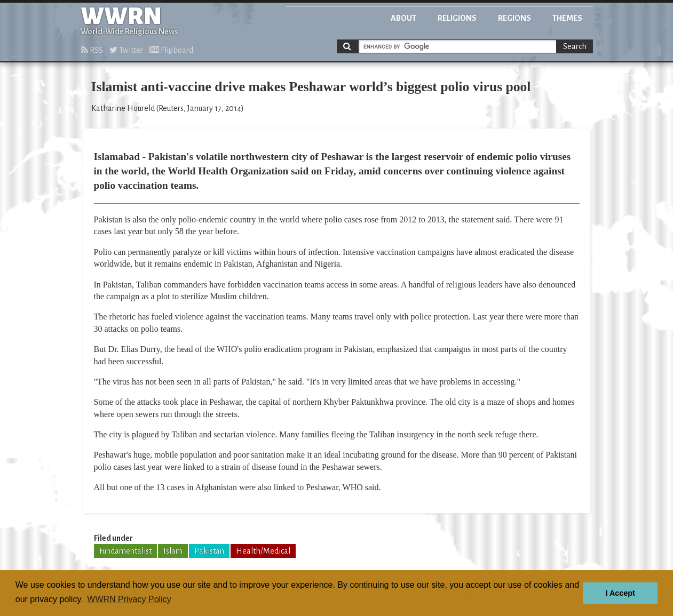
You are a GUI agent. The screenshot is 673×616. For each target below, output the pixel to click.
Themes (567, 18)
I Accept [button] (620, 593)
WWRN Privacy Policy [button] (129, 599)
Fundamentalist (125, 551)
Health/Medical (263, 551)
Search (575, 46)
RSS (92, 50)
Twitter (126, 50)
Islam (173, 551)
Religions (457, 18)
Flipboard (171, 50)
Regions (514, 18)
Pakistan (209, 551)
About (403, 18)
